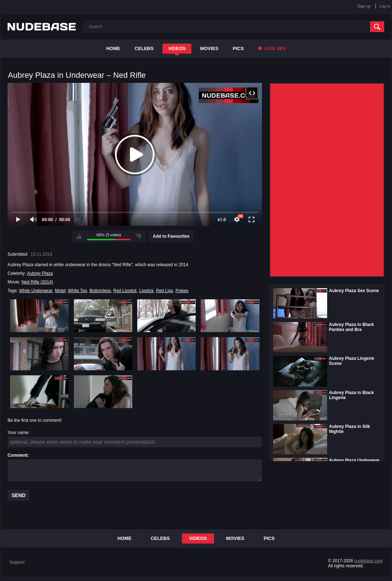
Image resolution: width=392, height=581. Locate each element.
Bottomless (100, 291)
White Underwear (36, 291)
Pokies (182, 291)
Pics (238, 48)
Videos (177, 48)
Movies (210, 48)
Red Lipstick (125, 291)
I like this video (79, 236)
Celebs (144, 48)
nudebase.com (368, 561)
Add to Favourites (171, 236)
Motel (60, 291)
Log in (385, 6)
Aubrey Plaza (40, 273)
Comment (17, 455)
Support (17, 562)
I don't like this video (139, 236)
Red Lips (164, 291)
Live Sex (272, 48)
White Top (77, 291)
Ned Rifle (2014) (37, 282)
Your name (18, 433)
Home (113, 48)
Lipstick (146, 291)
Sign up (364, 6)
